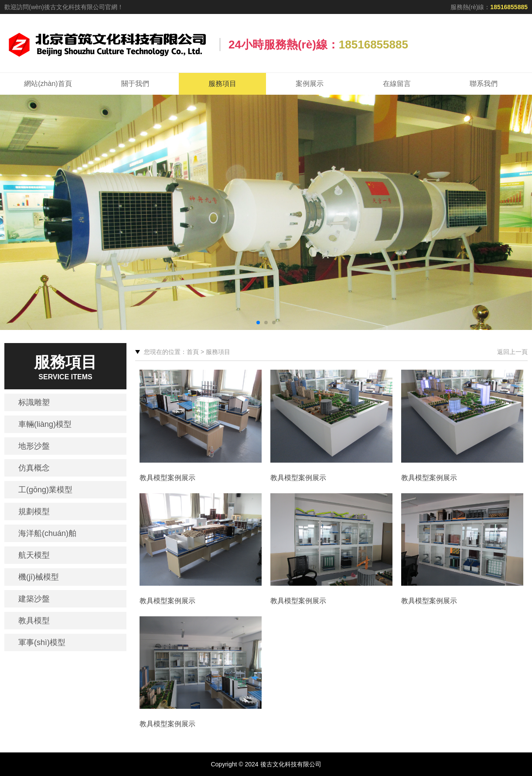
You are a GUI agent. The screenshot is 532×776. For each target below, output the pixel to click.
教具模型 (34, 621)
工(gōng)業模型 (45, 490)
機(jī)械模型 (39, 577)
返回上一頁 (512, 352)
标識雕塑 (34, 402)
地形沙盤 (34, 446)
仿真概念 (34, 468)
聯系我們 (484, 84)
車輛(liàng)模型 (45, 424)
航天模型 (34, 555)
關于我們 (135, 84)
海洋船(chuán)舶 (47, 533)
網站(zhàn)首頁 (48, 84)
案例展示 (310, 84)
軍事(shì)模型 (42, 642)
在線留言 (397, 84)
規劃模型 (34, 512)
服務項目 (222, 84)
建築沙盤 (34, 599)
